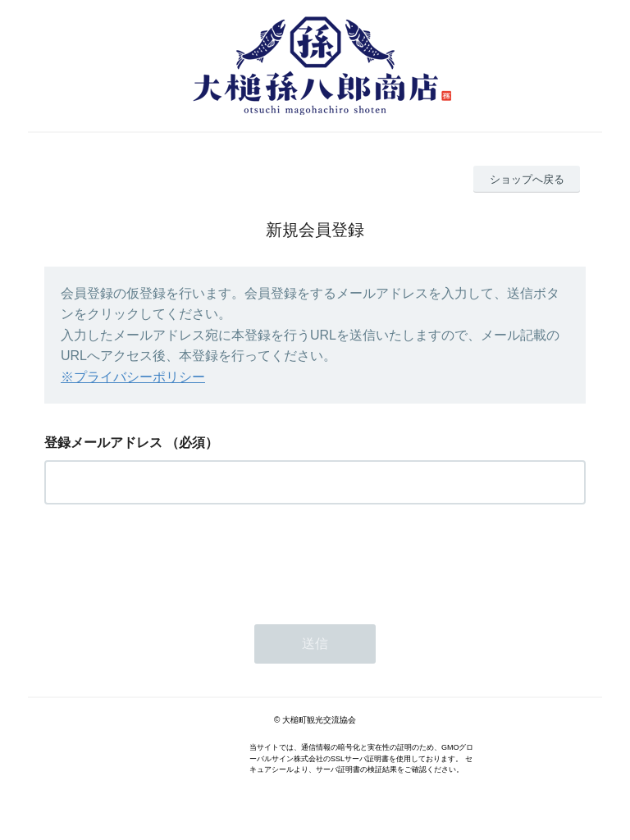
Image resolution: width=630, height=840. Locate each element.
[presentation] (169, 559)
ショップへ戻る (527, 179)
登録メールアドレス (103, 443)
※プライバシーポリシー (133, 377)
